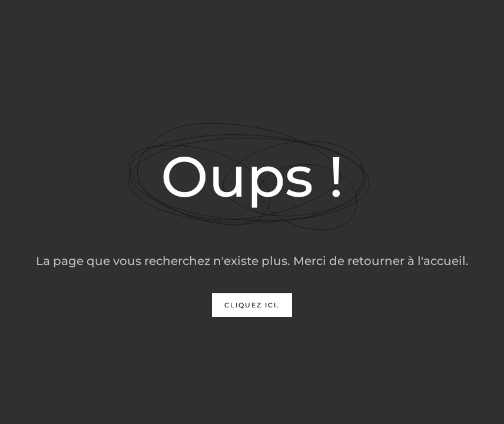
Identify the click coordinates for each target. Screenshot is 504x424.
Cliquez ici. (252, 305)
